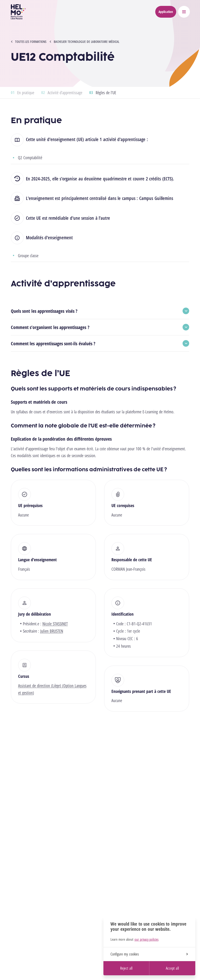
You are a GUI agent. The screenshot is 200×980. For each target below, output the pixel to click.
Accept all (172, 968)
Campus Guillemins (156, 198)
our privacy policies (147, 939)
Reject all (126, 968)
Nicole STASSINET (55, 624)
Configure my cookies (149, 954)
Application (166, 12)
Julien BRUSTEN (52, 631)
